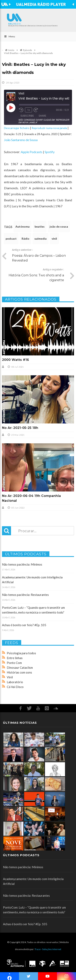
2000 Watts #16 (15, 360)
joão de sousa (59, 226)
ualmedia (40, 239)
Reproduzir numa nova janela (49, 128)
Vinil (10, 677)
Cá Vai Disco (15, 687)
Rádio (25, 239)
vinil (54, 239)
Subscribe (27, 116)
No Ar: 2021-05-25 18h (20, 428)
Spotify (50, 152)
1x (28, 110)
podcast (11, 239)
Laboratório (15, 682)
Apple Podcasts (32, 152)
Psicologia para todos (21, 653)
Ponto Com (14, 663)
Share (42, 116)
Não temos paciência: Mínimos (22, 564)
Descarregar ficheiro (17, 128)
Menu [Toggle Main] (9, 36)
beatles (40, 226)
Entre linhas (15, 658)
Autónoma (22, 226)
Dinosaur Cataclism (20, 668)
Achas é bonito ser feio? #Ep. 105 (24, 625)
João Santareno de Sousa (21, 140)
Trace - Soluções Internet (48, 949)
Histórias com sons (19, 672)
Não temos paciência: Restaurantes (25, 595)
